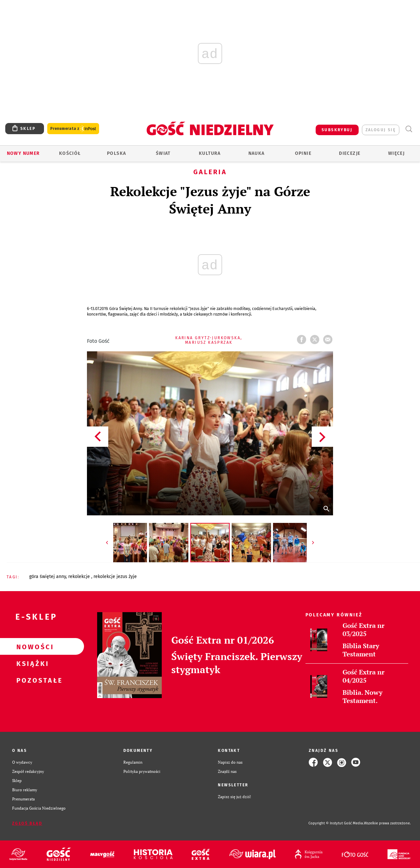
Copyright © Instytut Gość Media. (336, 823)
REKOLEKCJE (80, 577)
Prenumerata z (73, 129)
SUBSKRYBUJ (337, 130)
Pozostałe (31, 680)
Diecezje (350, 153)
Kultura (210, 153)
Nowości (31, 647)
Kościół (70, 153)
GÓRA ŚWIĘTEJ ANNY (48, 577)
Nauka (257, 153)
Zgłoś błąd (27, 823)
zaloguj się (381, 130)
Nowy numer (23, 153)
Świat (163, 153)
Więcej (396, 153)
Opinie (303, 153)
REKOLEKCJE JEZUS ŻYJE (115, 577)
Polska (116, 153)
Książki (31, 663)
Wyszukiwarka (409, 129)
